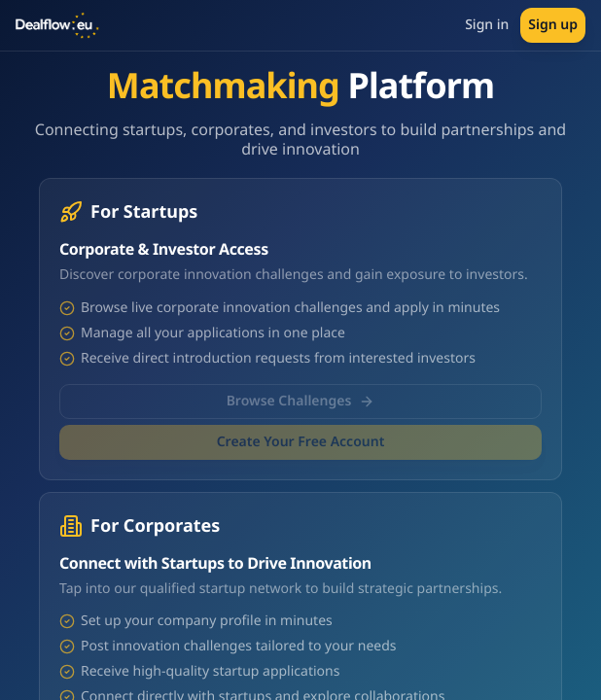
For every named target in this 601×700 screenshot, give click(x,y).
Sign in (487, 25)
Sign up (553, 25)
